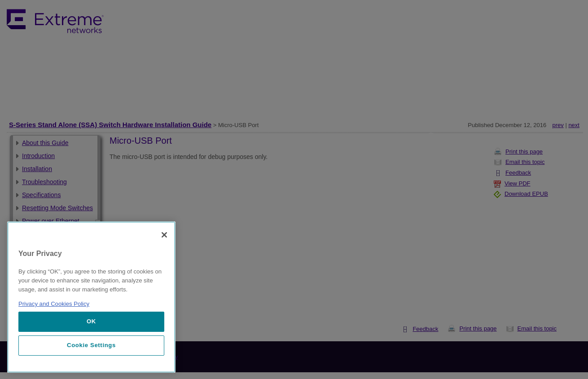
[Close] (164, 235)
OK (91, 321)
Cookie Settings (91, 345)
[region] (91, 297)
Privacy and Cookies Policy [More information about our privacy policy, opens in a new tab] (54, 304)
